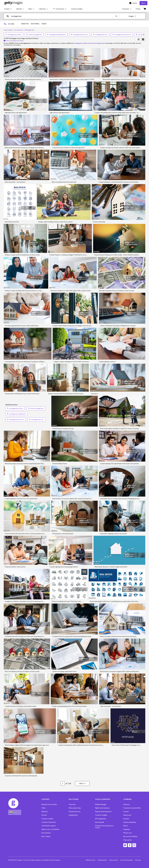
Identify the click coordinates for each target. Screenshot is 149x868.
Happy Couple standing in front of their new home (71, 361)
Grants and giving (129, 822)
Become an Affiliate (130, 836)
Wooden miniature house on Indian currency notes (117, 290)
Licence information (126, 860)
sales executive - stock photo (15, 182)
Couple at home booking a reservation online (20, 706)
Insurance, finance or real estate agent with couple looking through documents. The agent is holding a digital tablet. (91, 290)
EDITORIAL (36, 24)
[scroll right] (144, 35)
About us (126, 804)
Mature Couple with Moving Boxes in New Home (22, 255)
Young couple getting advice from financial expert (69, 706)
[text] (63, 16)
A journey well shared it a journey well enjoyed (21, 776)
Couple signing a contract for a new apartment (21, 498)
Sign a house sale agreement (59, 112)
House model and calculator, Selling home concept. (118, 326)
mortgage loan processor (122, 34)
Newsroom (127, 815)
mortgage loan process (79, 34)
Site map (138, 860)
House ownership (99, 222)
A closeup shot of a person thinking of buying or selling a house (27, 361)
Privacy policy (113, 860)
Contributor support (49, 826)
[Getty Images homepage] (14, 3)
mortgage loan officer (13, 34)
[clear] (117, 16)
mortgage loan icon (100, 34)
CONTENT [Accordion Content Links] (46, 799)
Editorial (44, 811)
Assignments (73, 815)
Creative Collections (49, 822)
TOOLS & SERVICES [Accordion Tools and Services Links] (103, 799)
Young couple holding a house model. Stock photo (55, 222)
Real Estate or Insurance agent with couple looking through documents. (77, 498)
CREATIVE (25, 24)
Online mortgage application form (64, 671)
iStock (126, 826)
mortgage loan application (56, 34)
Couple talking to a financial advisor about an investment (118, 182)
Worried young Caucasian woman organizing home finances (26, 463)
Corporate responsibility (132, 808)
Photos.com (127, 833)
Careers (126, 811)
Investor (126, 819)
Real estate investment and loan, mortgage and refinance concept (28, 147)
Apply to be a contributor (50, 829)
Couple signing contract (107, 361)
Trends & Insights (101, 815)
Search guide (99, 822)
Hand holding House (60, 463)
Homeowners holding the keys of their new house (22, 393)
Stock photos (46, 833)
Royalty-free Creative (49, 804)
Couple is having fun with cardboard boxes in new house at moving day (83, 745)
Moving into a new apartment (63, 533)
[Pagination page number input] (62, 783)
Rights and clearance (102, 808)
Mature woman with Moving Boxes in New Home (65, 393)
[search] (9, 16)
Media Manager (101, 804)
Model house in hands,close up (63, 428)
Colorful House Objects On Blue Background (68, 147)
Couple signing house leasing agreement (64, 567)
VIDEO (44, 24)
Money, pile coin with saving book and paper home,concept (26, 79)
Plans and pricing (75, 808)
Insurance (94, 393)
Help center (127, 840)
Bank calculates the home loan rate (64, 182)
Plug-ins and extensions (103, 811)
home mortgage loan (34, 34)
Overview (72, 804)
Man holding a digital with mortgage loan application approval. (27, 745)
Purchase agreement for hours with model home (22, 326)
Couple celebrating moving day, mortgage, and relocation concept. (76, 326)
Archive (44, 815)
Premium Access (74, 811)
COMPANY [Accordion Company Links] (127, 799)
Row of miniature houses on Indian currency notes (22, 671)
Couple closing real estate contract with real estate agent (120, 147)
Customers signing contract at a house (113, 533)
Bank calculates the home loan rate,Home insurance (118, 636)
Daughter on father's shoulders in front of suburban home (25, 601)
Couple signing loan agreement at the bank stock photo (119, 463)
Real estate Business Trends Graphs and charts (111, 567)
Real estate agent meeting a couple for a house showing (119, 428)
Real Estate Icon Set (12, 222)
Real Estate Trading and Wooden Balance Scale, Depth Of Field (72, 79)
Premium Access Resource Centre (104, 827)
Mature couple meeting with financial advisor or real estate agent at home (31, 290)
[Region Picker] (15, 812)
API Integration (100, 819)
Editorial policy (102, 860)
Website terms (90, 860)
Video (44, 808)
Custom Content (47, 819)
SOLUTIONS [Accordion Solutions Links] (73, 799)
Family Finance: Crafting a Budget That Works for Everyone (71, 255)
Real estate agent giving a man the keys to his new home (122, 79)
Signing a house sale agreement (16, 112)
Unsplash (126, 829)
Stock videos (46, 836)
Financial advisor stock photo (15, 567)
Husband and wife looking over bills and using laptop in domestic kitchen (30, 636)
